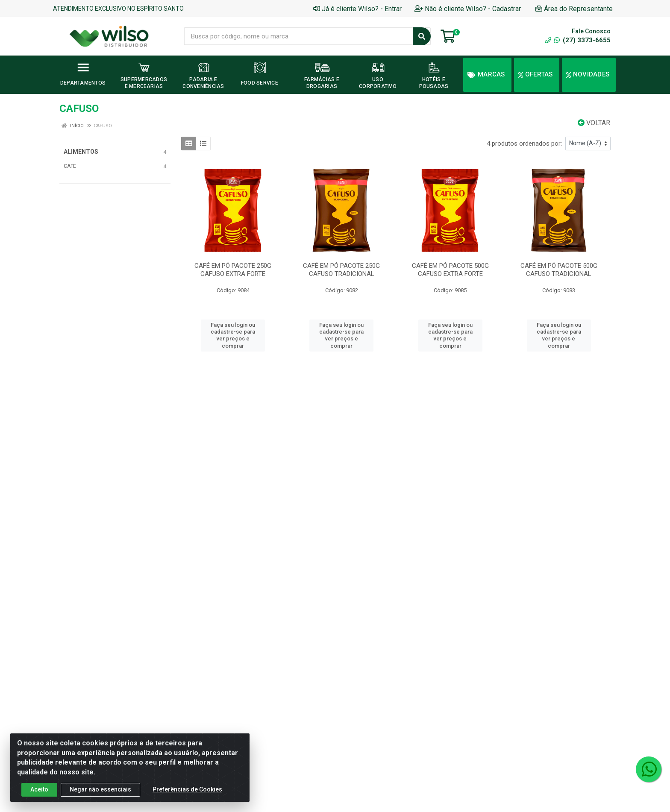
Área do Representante (574, 9)
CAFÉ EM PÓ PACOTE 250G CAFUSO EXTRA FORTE (233, 270)
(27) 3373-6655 (582, 40)
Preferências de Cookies (187, 789)
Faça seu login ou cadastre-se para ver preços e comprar (233, 335)
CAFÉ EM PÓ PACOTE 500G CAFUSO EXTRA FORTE (450, 270)
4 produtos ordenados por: (524, 144)
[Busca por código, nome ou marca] (298, 36)
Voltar (594, 123)
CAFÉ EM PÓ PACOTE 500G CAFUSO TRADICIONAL (559, 270)
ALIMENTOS (81, 152)
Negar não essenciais (100, 789)
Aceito (39, 789)
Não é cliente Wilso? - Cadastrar (468, 9)
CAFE (70, 166)
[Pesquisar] (422, 36)
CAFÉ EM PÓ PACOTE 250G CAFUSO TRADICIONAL (341, 270)
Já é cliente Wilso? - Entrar (357, 9)
